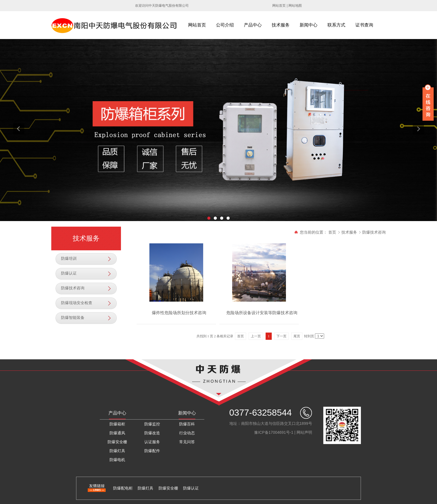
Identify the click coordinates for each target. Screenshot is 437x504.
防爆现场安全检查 (77, 303)
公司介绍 (225, 25)
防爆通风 (117, 433)
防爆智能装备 (73, 318)
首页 (332, 232)
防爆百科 (187, 424)
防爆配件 (152, 451)
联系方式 (336, 25)
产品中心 (253, 25)
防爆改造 (152, 433)
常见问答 (187, 442)
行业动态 (187, 433)
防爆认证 (69, 273)
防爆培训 (69, 259)
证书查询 (364, 25)
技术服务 (281, 25)
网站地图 (295, 6)
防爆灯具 (117, 451)
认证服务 (152, 442)
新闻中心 (309, 25)
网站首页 (279, 6)
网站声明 (304, 432)
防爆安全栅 (117, 442)
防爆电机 (117, 460)
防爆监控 (152, 424)
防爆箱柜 (117, 424)
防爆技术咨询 (73, 288)
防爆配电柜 (123, 488)
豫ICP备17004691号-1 (274, 432)
